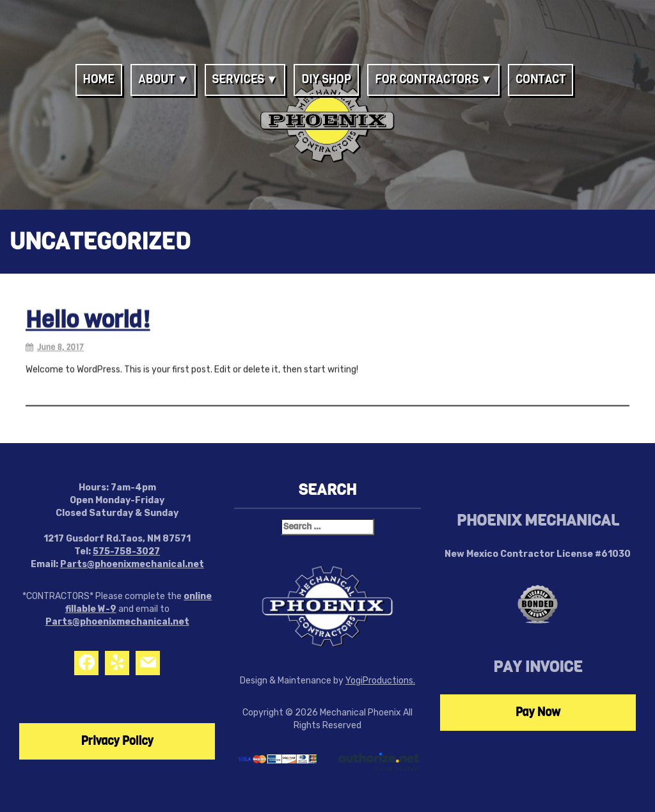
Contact (541, 79)
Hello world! (88, 322)
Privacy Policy (117, 741)
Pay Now (538, 712)
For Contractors (427, 79)
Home (99, 79)
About (156, 79)
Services (239, 79)
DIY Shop (326, 79)
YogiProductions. (380, 681)
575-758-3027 (126, 551)
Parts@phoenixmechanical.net (132, 564)
